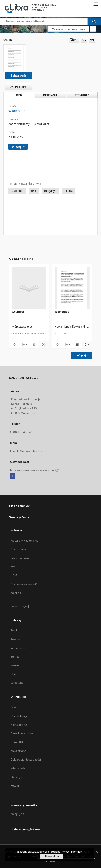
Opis (13, 674)
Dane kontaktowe (22, 733)
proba (69, 191)
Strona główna (19, 517)
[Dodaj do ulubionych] (84, 40)
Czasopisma (19, 549)
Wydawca (17, 683)
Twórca (15, 639)
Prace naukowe (21, 558)
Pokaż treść (19, 76)
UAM (14, 575)
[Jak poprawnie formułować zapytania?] (93, 29)
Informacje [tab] (50, 95)
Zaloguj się (18, 814)
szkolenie (17, 191)
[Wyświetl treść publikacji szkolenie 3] (77, 344)
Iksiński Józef (40, 124)
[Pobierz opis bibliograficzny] (24, 344)
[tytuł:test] (29, 288)
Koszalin (16, 786)
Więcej (81, 355)
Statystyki (17, 777)
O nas (14, 707)
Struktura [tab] (82, 95)
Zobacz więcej (20, 606)
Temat (15, 657)
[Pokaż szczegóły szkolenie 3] (86, 344)
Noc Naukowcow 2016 (25, 584)
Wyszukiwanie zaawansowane (69, 29)
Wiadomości (19, 768)
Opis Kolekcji (19, 716)
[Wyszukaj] (94, 21)
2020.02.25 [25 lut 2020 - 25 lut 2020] (15, 137)
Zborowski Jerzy (19, 124)
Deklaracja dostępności (26, 759)
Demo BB (17, 742)
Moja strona (18, 751)
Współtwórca (19, 648)
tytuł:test (18, 312)
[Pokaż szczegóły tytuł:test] (43, 344)
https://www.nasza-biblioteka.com (35, 470)
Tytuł (14, 630)
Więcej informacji (73, 852)
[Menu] (96, 4)
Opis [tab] (19, 95)
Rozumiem (52, 857)
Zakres (15, 665)
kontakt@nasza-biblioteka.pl (28, 451)
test (34, 191)
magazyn (50, 191)
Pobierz (17, 87)
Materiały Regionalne (24, 541)
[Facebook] (13, 476)
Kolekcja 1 (17, 593)
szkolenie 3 (62, 312)
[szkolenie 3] (15, 58)
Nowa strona (19, 725)
